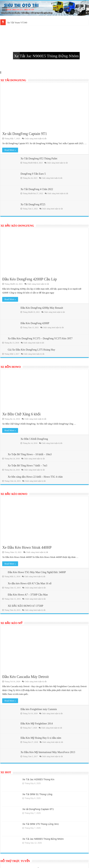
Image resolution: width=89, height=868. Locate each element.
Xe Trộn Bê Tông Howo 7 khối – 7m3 (27, 466)
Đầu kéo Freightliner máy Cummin (39, 709)
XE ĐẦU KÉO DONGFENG (17, 226)
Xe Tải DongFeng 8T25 (33, 204)
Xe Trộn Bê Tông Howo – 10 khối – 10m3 (30, 454)
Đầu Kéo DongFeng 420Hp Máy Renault (42, 308)
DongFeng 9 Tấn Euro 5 (33, 174)
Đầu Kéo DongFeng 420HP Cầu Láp (29, 279)
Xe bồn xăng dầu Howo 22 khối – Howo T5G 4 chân (35, 477)
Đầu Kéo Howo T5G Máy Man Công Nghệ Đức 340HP (37, 572)
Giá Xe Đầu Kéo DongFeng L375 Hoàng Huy (31, 350)
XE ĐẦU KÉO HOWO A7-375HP (25, 606)
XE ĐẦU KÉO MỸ (11, 623)
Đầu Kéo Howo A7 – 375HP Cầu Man (28, 595)
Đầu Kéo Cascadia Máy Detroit (25, 677)
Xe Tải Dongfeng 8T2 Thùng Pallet (39, 159)
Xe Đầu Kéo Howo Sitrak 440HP (27, 547)
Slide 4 (1, 72)
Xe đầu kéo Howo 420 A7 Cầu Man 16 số (30, 583)
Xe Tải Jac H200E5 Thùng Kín (38, 779)
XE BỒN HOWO (11, 367)
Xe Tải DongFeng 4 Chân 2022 (37, 189)
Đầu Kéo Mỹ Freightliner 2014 (37, 724)
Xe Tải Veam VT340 (17, 22)
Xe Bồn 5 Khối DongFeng (34, 439)
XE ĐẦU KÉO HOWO (14, 494)
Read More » (10, 150)
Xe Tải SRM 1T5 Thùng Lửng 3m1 (40, 824)
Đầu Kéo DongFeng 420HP (35, 323)
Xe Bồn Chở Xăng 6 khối (21, 414)
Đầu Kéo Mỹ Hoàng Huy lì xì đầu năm (41, 738)
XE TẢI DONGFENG (13, 80)
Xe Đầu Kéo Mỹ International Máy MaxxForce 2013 (48, 752)
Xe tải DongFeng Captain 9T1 (24, 134)
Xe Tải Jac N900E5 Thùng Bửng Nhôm (46, 56)
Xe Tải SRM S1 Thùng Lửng (37, 794)
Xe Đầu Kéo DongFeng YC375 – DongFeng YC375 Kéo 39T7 (40, 339)
